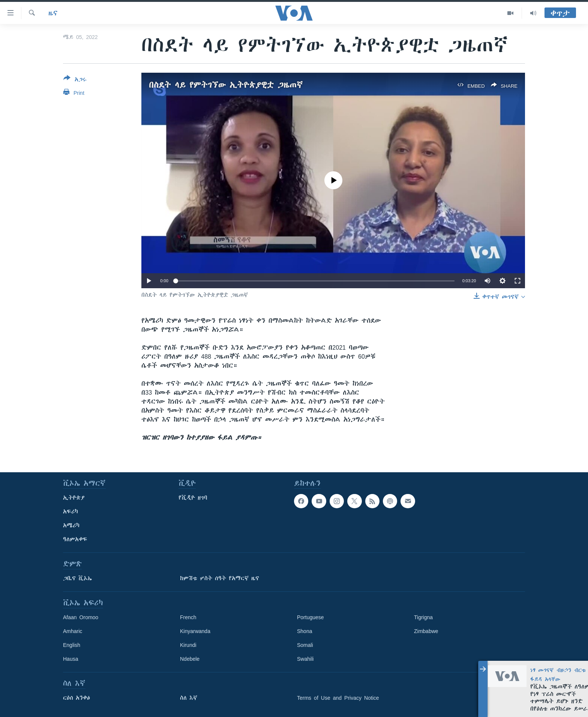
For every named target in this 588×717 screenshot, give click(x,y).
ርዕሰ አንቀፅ (76, 698)
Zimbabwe (426, 631)
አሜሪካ (71, 525)
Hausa (70, 659)
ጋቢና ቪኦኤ (77, 578)
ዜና (53, 13)
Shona (304, 631)
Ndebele (190, 659)
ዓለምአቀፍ (75, 539)
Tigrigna (423, 617)
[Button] (75, 80)
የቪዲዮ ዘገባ (193, 498)
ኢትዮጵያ (74, 498)
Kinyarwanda (195, 631)
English (72, 645)
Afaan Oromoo (81, 617)
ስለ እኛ (189, 698)
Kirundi (188, 645)
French (188, 617)
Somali (305, 645)
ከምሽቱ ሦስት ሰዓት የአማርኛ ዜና (220, 578)
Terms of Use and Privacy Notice (338, 698)
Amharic (73, 631)
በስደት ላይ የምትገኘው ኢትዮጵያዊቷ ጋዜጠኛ (226, 85)
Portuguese (310, 617)
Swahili (305, 659)
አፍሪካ (70, 512)
